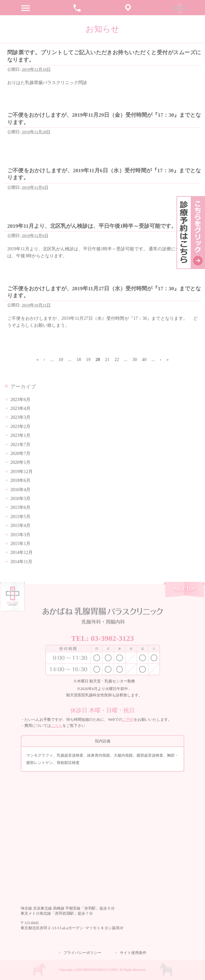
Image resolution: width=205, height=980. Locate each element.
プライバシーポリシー (82, 953)
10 (61, 360)
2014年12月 (22, 552)
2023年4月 (20, 408)
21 (107, 360)
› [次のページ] (160, 360)
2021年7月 (20, 445)
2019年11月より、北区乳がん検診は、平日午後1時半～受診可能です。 (92, 226)
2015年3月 (20, 535)
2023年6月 (20, 400)
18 (79, 360)
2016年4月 (20, 490)
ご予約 (128, 720)
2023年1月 (20, 435)
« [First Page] (38, 360)
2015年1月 (20, 544)
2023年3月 (20, 417)
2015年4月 (20, 526)
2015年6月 (20, 507)
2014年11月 (21, 562)
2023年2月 (20, 427)
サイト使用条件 (133, 953)
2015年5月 (20, 517)
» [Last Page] (167, 360)
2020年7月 (20, 454)
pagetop (184, 590)
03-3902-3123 (112, 638)
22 (117, 360)
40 (144, 360)
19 (88, 360)
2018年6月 (20, 480)
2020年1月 (20, 462)
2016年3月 (20, 499)
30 (135, 360)
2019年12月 (22, 472)
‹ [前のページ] (45, 360)
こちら (57, 726)
